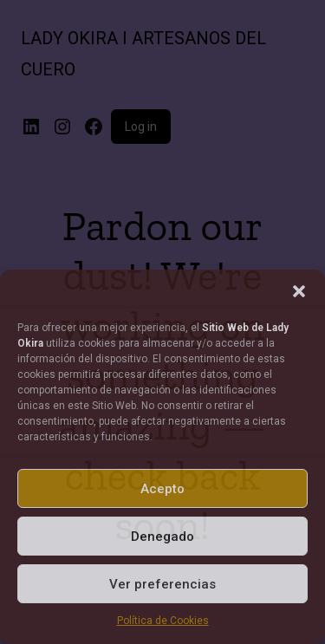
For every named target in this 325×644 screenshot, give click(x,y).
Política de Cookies (163, 621)
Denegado (162, 537)
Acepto (162, 489)
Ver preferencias (162, 584)
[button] (299, 291)
